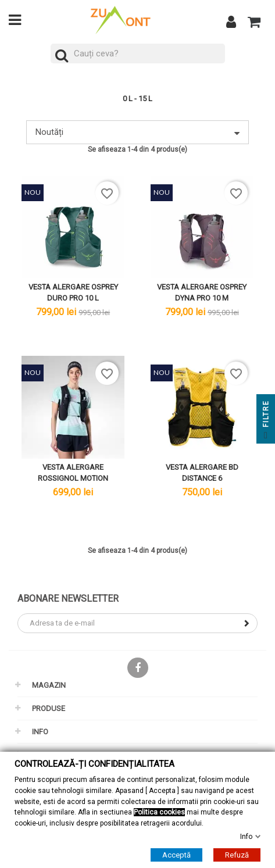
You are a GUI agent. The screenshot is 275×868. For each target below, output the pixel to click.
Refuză (237, 854)
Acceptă (176, 854)
